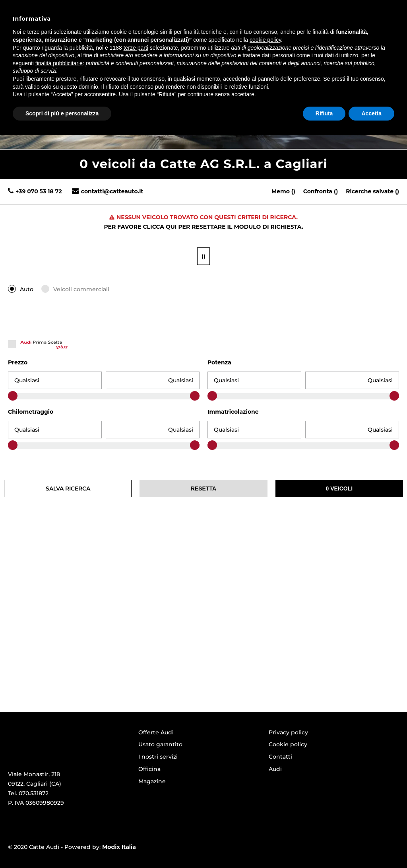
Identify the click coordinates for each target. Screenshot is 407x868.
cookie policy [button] (265, 773)
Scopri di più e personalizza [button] (62, 846)
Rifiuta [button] (324, 846)
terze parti (136, 780)
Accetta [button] (371, 846)
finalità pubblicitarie (59, 796)
